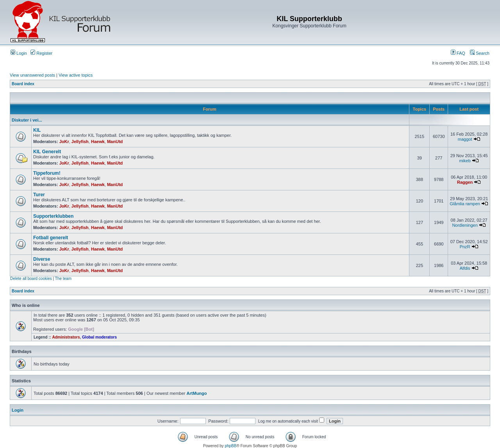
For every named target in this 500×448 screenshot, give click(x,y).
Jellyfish (80, 142)
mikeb (465, 161)
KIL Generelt (47, 152)
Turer (39, 195)
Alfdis (465, 268)
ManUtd (115, 142)
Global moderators (99, 337)
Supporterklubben (53, 216)
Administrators (66, 337)
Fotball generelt (51, 238)
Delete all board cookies (31, 279)
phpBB (230, 446)
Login (19, 53)
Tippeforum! (47, 173)
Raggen (465, 182)
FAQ (458, 53)
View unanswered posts (32, 75)
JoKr (64, 142)
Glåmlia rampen (465, 204)
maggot (465, 139)
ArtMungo (197, 393)
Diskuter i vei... (27, 120)
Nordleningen (465, 225)
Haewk (98, 142)
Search (480, 53)
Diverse (42, 259)
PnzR (465, 247)
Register (41, 53)
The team (63, 279)
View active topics (76, 75)
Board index (23, 84)
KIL (37, 130)
